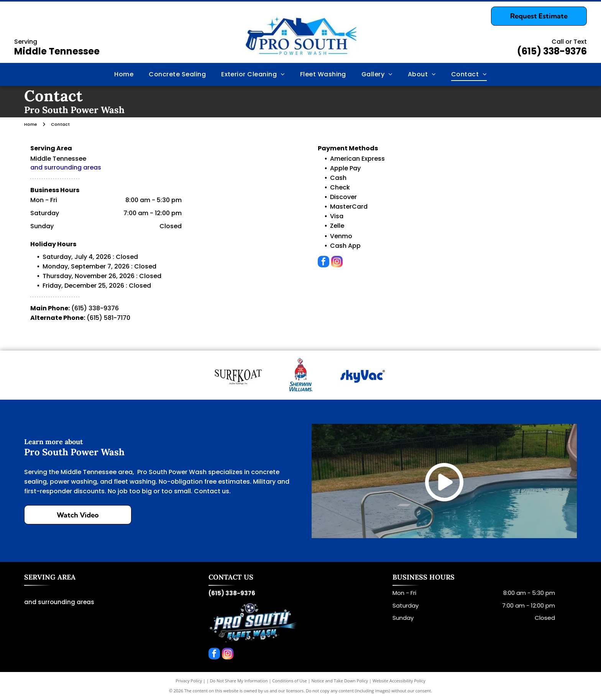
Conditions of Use (290, 681)
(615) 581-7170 (108, 318)
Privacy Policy (189, 681)
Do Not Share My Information (239, 681)
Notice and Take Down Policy (340, 681)
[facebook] (323, 263)
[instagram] (337, 263)
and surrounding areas (66, 167)
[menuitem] (124, 74)
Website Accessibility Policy (399, 681)
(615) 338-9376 (552, 51)
